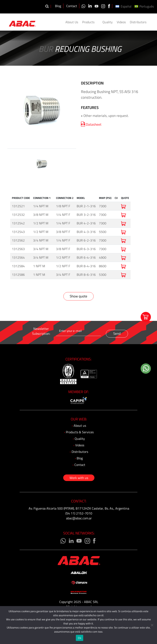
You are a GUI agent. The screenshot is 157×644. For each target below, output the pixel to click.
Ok (80, 638)
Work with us (79, 478)
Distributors (138, 22)
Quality (108, 22)
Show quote (78, 296)
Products (90, 22)
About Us (72, 22)
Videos (121, 22)
